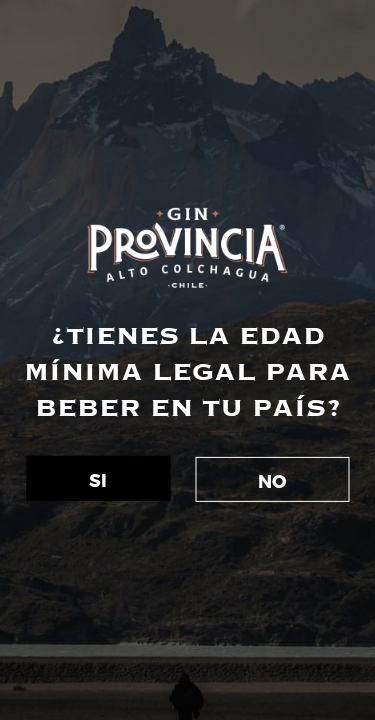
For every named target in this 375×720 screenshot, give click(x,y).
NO (272, 483)
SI (98, 482)
